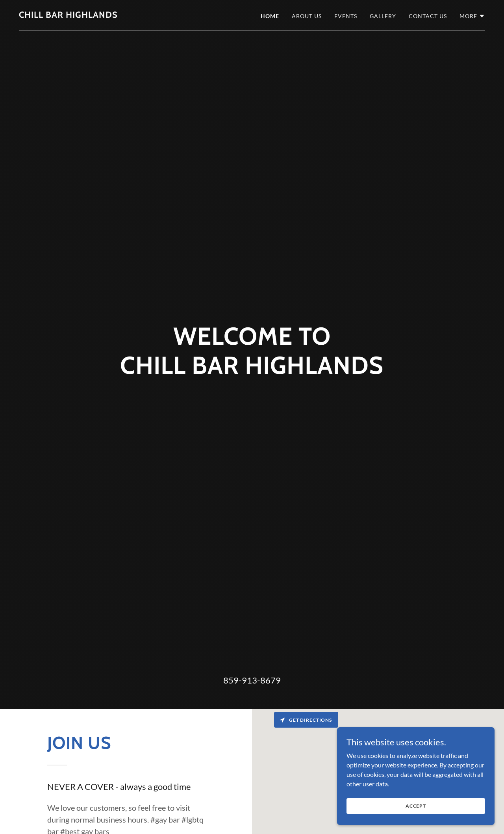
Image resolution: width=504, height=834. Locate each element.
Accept (416, 806)
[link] (68, 15)
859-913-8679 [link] (252, 680)
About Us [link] (307, 16)
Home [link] (270, 16)
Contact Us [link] (428, 16)
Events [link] (346, 16)
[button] (472, 16)
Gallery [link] (383, 16)
